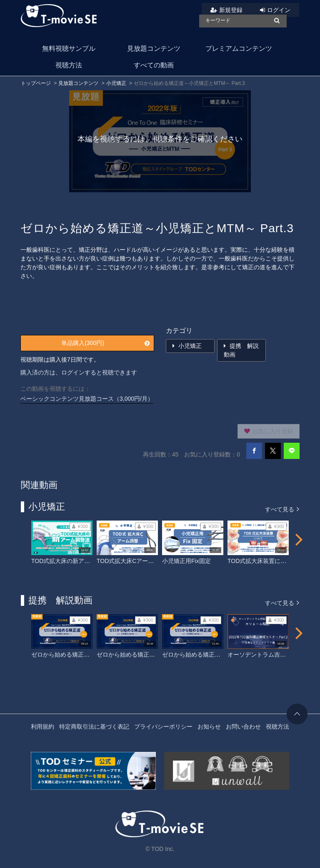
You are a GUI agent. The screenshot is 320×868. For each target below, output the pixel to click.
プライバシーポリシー (163, 727)
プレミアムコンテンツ (239, 48)
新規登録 (231, 10)
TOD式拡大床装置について (263, 561)
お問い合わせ (243, 727)
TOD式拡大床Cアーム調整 (131, 561)
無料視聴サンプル (69, 48)
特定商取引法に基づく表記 (94, 727)
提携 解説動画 (241, 350)
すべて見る (282, 509)
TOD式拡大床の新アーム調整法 (72, 561)
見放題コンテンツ (154, 48)
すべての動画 (154, 65)
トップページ (36, 83)
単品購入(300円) (105, 343)
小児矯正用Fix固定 (186, 561)
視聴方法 (69, 65)
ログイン (279, 10)
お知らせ (209, 727)
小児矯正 (116, 83)
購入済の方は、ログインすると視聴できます (79, 372)
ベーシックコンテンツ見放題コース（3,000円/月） (87, 399)
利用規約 (42, 727)
